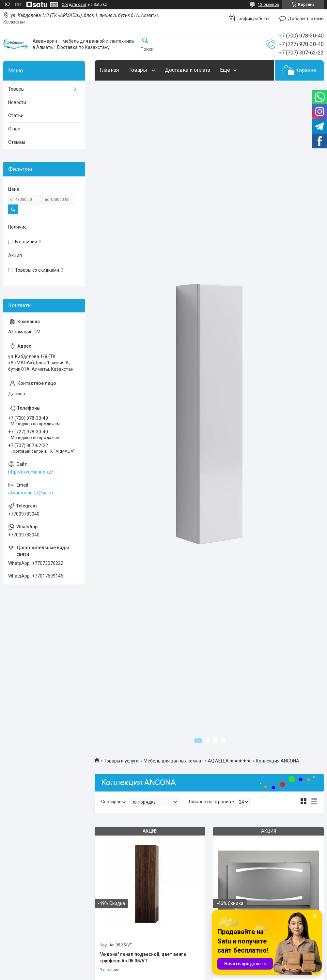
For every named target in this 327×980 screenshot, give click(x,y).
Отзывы (17, 142)
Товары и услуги (121, 761)
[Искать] (145, 41)
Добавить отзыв (306, 19)
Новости (17, 102)
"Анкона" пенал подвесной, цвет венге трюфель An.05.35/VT (143, 957)
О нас (14, 129)
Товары (139, 70)
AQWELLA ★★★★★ (229, 761)
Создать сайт (74, 5)
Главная (109, 70)
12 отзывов (268, 5)
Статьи (16, 115)
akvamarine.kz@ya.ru (31, 493)
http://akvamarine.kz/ (31, 472)
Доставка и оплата (187, 70)
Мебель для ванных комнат (173, 761)
